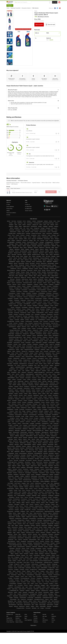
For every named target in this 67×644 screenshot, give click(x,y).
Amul (35, 614)
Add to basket (39, 25)
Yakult (53, 618)
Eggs (26, 618)
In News (8, 205)
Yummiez (36, 618)
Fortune (53, 620)
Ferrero (44, 622)
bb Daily (8, 215)
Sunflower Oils (10, 614)
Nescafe (44, 614)
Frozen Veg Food (10, 622)
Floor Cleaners (10, 620)
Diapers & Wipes (19, 622)
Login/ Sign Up (55, 2)
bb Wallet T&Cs (28, 209)
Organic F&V (9, 618)
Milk (7, 616)
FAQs (26, 202)
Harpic (36, 11)
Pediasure (54, 616)
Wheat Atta (18, 614)
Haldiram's (36, 622)
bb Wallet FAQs (28, 207)
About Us (9, 202)
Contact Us (27, 205)
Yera (44, 618)
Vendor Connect (29, 211)
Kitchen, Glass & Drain (47, 183)
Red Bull (35, 616)
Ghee (26, 614)
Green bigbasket (10, 207)
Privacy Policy (9, 209)
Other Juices (18, 620)
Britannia (35, 620)
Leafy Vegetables (28, 620)
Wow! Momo (45, 620)
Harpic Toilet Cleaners (15, 188)
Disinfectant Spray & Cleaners (13, 183)
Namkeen (18, 618)
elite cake (45, 616)
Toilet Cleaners (14, 184)
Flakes (26, 616)
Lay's (53, 622)
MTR (53, 614)
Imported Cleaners (37, 183)
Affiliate (8, 211)
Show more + (34, 625)
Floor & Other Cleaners (26, 183)
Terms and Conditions (11, 213)
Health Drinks (18, 616)
